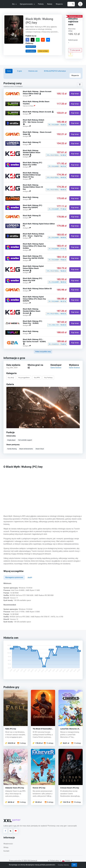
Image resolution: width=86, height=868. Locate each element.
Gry (14, 4)
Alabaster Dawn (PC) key (15, 788)
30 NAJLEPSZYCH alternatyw (55, 71)
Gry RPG (37, 378)
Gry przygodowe (24, 378)
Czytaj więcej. (63, 865)
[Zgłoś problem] (70, 54)
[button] (80, 4)
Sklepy (6, 847)
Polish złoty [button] (54, 861)
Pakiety (41, 4)
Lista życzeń (75, 50)
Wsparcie (59, 4)
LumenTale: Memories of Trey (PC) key (70, 729)
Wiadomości (8, 844)
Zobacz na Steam (43, 51)
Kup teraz (75, 94)
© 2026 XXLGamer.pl (29, 861)
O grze (19, 71)
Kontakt (6, 851)
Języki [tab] (30, 577)
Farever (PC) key (39, 788)
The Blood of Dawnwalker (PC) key (42, 729)
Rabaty (50, 4)
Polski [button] (67, 861)
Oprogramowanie (27, 4)
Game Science (56, 368)
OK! (74, 865)
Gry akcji (11, 378)
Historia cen (33, 71)
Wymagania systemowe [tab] (14, 577)
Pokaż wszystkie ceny (43, 352)
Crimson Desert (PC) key (70, 788)
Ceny (9, 71)
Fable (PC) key (11, 729)
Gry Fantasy (48, 378)
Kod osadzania (31, 51)
